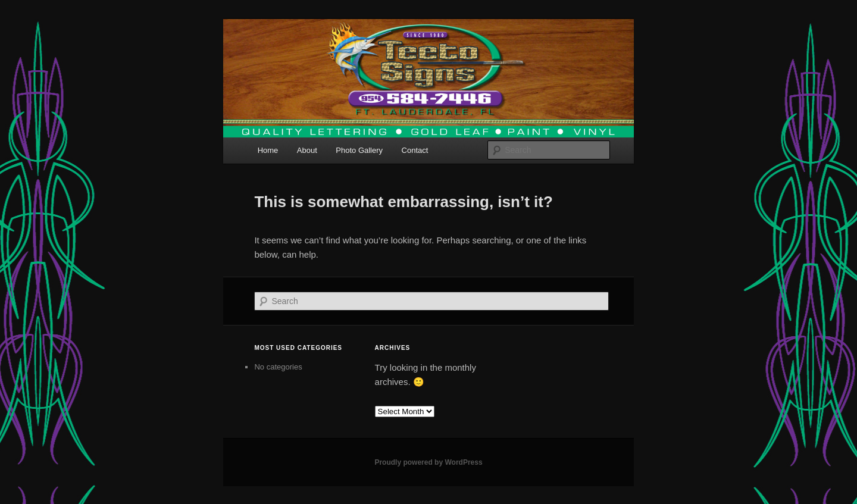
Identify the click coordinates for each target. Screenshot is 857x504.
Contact (415, 150)
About (307, 150)
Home (268, 150)
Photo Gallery (359, 150)
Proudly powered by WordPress (428, 462)
